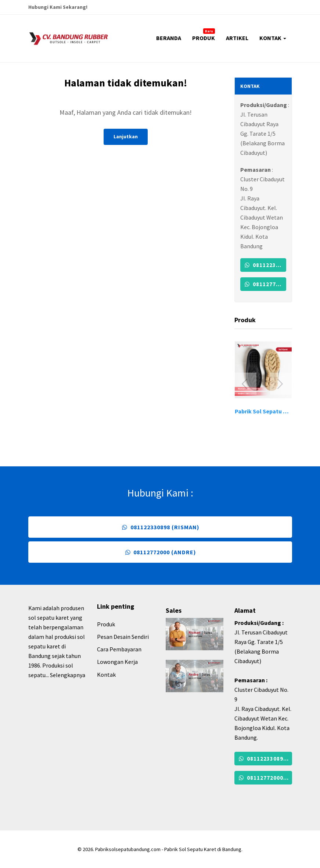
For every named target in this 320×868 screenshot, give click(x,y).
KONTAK (273, 38)
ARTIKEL (237, 38)
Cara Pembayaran (119, 649)
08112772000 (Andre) (265, 284)
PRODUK (204, 35)
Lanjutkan (126, 136)
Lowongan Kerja (117, 662)
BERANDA (169, 38)
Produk (106, 624)
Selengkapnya (68, 675)
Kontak (106, 675)
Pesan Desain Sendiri (123, 637)
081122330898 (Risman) (265, 265)
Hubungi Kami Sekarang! (58, 7)
